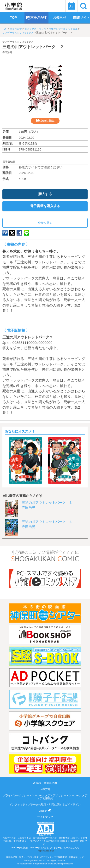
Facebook (19, 233)
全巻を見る (45, 223)
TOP (5, 29)
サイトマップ (45, 817)
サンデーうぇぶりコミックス (18, 32)
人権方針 (45, 789)
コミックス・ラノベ (35, 29)
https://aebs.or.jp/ (46, 851)
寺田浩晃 (7, 52)
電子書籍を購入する (45, 206)
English (45, 811)
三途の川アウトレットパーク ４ (47, 522)
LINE (27, 233)
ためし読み (45, 121)
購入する (45, 194)
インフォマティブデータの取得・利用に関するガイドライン (45, 804)
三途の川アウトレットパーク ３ (47, 503)
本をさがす (16, 29)
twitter (12, 233)
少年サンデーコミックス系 (63, 29)
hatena (5, 233)
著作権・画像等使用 (45, 783)
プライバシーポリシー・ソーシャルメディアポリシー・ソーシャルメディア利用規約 (45, 797)
